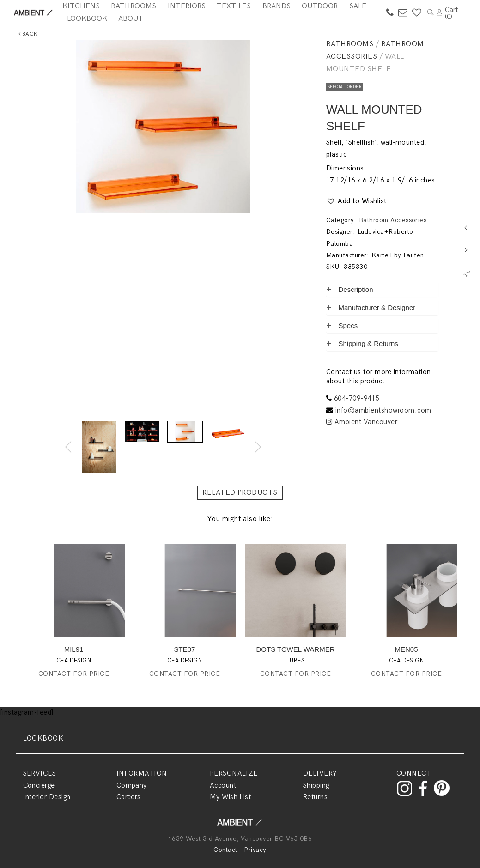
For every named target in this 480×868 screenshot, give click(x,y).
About (131, 19)
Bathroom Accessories (393, 220)
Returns (315, 797)
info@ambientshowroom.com (383, 410)
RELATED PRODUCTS (240, 493)
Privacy (255, 850)
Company (132, 785)
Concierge (39, 785)
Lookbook (87, 19)
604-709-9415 (357, 398)
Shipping (316, 785)
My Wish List (231, 797)
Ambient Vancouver (362, 422)
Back (28, 34)
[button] (356, 201)
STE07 (185, 649)
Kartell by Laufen (398, 255)
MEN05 (406, 649)
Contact (225, 850)
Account (223, 785)
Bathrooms (350, 44)
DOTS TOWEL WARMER (296, 649)
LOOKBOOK (43, 738)
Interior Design (47, 797)
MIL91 (74, 649)
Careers (129, 797)
